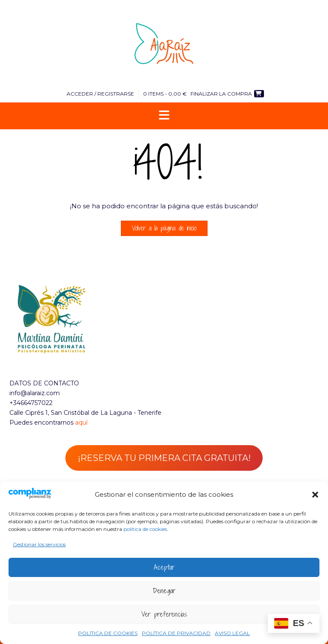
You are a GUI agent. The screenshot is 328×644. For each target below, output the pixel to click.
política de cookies (145, 529)
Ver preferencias (164, 614)
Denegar (164, 591)
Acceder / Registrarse (100, 94)
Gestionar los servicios (39, 544)
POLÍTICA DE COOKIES (108, 633)
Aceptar (164, 567)
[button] (315, 495)
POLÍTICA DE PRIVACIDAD (176, 633)
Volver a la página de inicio (164, 228)
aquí (81, 423)
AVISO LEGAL (232, 633)
